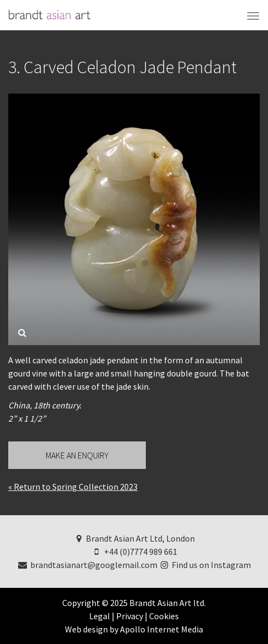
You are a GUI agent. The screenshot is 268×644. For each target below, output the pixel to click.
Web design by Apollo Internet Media (134, 629)
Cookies (164, 616)
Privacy (130, 616)
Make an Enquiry (77, 455)
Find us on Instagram (205, 565)
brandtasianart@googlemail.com (87, 565)
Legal (100, 616)
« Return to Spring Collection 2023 (73, 487)
